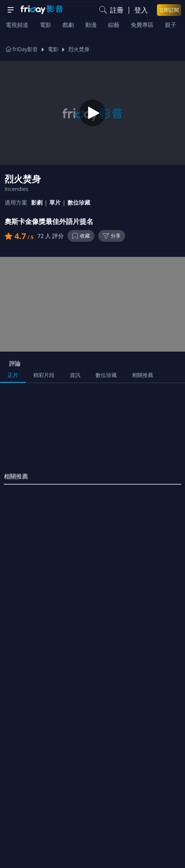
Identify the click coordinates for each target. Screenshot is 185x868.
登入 (141, 10)
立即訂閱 (169, 10)
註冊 (117, 10)
